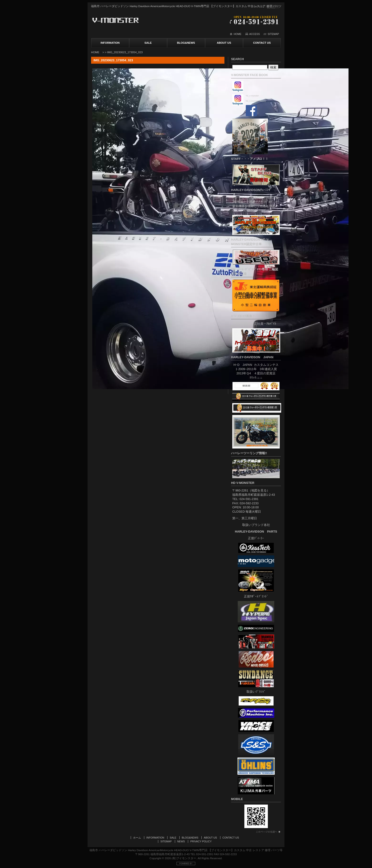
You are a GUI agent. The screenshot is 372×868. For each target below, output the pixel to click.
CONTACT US (262, 43)
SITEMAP (273, 34)
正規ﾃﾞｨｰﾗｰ (256, 538)
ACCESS (255, 34)
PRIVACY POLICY (201, 841)
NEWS (181, 841)
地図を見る (259, 490)
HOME (238, 34)
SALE (148, 43)
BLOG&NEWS (186, 43)
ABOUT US (224, 43)
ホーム (137, 838)
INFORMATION (110, 43)
